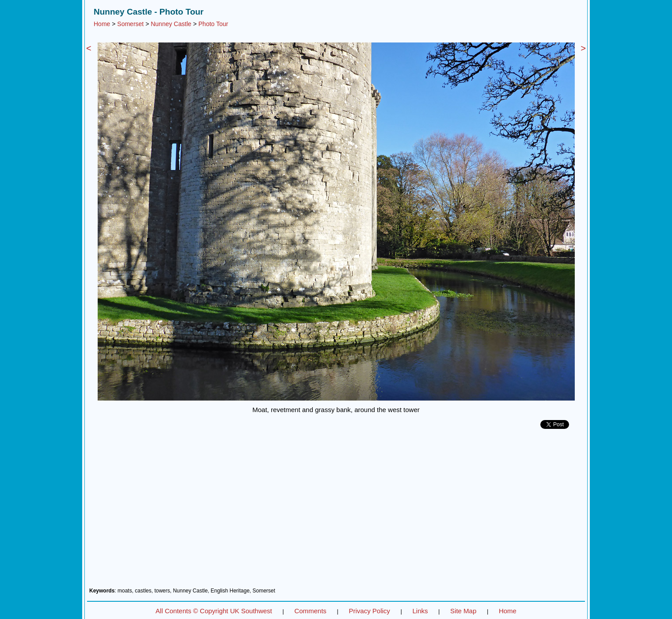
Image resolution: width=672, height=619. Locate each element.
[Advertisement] (336, 512)
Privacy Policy (369, 611)
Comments (310, 611)
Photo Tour (213, 24)
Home (102, 24)
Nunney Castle (171, 24)
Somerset (130, 24)
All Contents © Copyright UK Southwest (214, 611)
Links (420, 611)
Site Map (463, 611)
